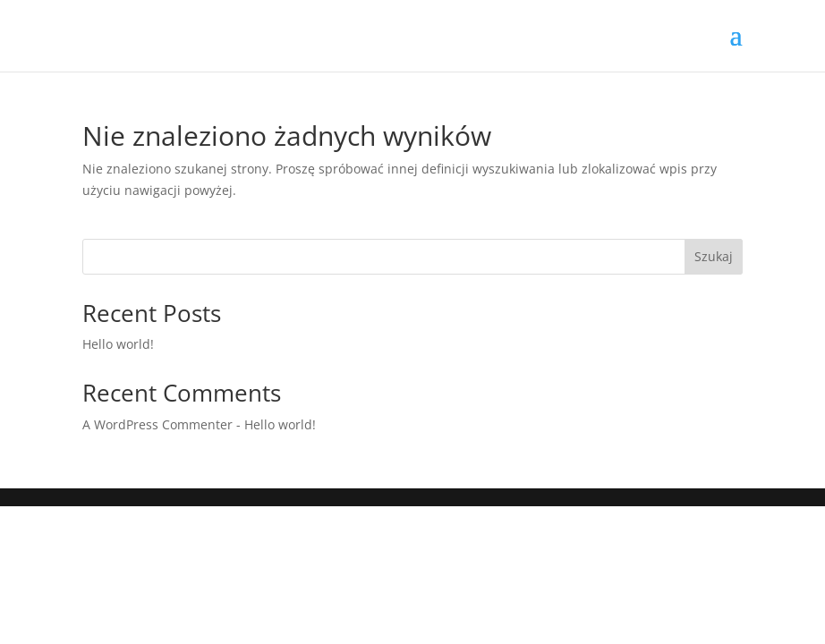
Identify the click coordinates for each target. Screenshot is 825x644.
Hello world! (118, 344)
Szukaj (714, 256)
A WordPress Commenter (157, 424)
